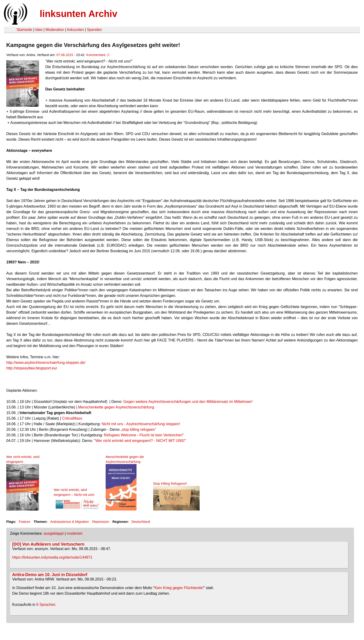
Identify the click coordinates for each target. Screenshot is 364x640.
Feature (25, 522)
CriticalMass (72, 418)
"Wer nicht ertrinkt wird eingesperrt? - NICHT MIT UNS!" (140, 441)
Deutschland (141, 522)
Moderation (55, 30)
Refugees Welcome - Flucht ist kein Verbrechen (143, 435)
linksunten (75, 30)
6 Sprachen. (46, 605)
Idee (39, 30)
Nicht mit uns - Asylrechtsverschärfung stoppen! (141, 424)
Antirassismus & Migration (69, 522)
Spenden (94, 30)
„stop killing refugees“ (138, 429)
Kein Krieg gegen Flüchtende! (179, 588)
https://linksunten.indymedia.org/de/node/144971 (52, 557)
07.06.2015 (65, 55)
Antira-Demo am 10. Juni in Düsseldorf (50, 575)
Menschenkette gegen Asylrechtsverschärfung (116, 407)
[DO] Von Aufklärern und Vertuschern (48, 544)
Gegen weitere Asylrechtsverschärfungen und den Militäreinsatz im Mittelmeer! (188, 402)
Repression (101, 522)
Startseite (24, 30)
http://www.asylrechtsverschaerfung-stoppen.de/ (46, 363)
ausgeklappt (54, 533)
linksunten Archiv (78, 14)
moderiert (75, 533)
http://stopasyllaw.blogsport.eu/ (32, 368)
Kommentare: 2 (98, 55)
